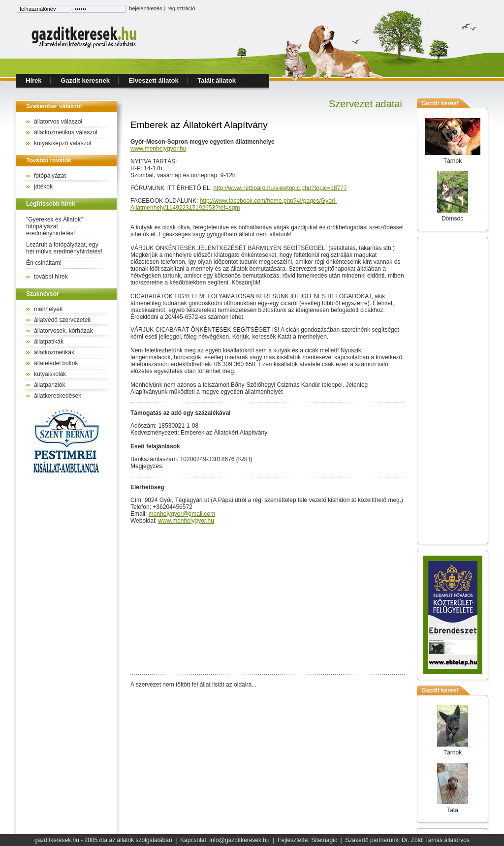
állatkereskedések (58, 396)
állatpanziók (49, 385)
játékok (43, 187)
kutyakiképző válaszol (63, 143)
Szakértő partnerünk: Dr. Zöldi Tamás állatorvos (407, 840)
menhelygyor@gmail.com (182, 514)
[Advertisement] (453, 390)
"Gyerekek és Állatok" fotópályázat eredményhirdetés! (54, 226)
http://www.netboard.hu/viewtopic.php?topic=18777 (280, 188)
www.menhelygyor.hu (158, 149)
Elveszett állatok (154, 80)
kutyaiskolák (50, 374)
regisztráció (181, 8)
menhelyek (48, 309)
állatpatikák (49, 342)
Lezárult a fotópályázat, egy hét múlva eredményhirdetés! (64, 248)
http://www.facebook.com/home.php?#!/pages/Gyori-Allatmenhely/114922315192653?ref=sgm (234, 204)
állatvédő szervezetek (62, 320)
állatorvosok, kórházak (63, 331)
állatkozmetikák (54, 352)
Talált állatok (217, 80)
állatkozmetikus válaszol (66, 132)
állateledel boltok (56, 363)
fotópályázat (50, 176)
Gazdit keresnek (85, 80)
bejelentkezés (145, 8)
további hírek (51, 277)
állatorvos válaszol (58, 122)
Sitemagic (324, 840)
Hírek (34, 80)
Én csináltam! (44, 263)
